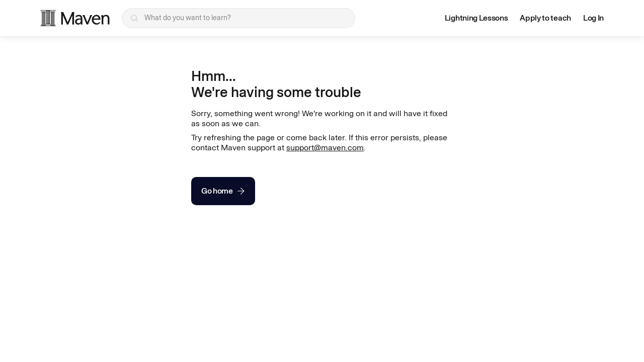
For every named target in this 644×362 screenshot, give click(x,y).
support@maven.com (325, 148)
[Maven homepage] (75, 18)
